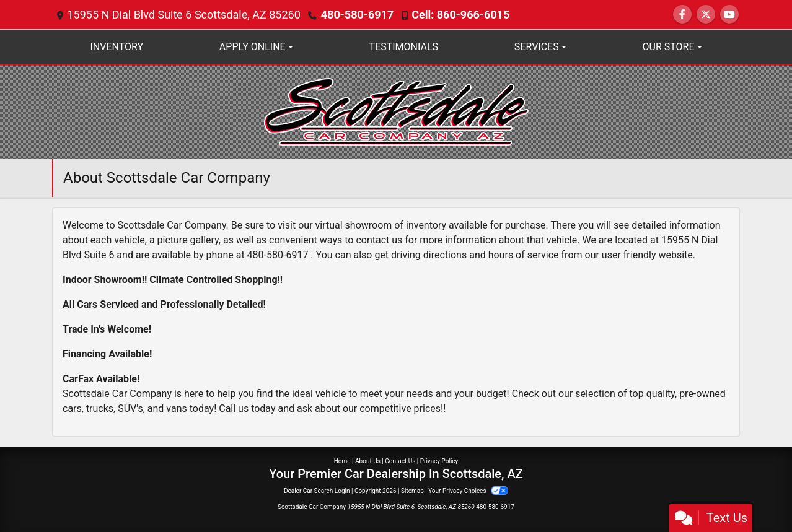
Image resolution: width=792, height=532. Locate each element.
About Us (368, 461)
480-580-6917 (357, 15)
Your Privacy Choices (468, 491)
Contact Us (400, 461)
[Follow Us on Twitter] (706, 15)
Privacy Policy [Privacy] (439, 461)
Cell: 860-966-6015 (460, 15)
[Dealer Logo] (396, 111)
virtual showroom (354, 225)
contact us (379, 240)
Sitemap (412, 491)
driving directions (429, 255)
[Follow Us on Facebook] (682, 15)
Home (342, 461)
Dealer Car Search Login (317, 491)
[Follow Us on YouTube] (729, 15)
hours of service (524, 255)
